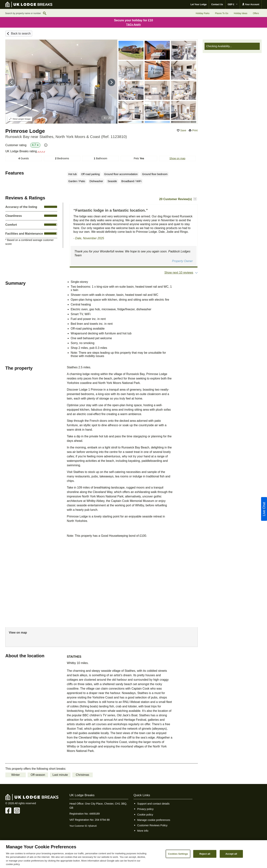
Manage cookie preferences (154, 820)
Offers (256, 13)
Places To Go (222, 13)
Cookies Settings (178, 854)
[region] (133, 854)
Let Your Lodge (199, 4)
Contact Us (217, 4)
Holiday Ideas (241, 13)
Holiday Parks (203, 13)
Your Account (251, 4)
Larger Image (20, 119)
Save (183, 130)
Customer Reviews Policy (152, 825)
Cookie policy (145, 815)
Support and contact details (153, 804)
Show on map (177, 158)
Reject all (205, 854)
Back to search (21, 33)
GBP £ (233, 4)
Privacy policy (145, 809)
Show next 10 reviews (179, 273)
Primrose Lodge (25, 131)
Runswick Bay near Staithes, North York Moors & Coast (66, 137)
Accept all (231, 854)
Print (195, 130)
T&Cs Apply (134, 24)
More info (143, 831)
